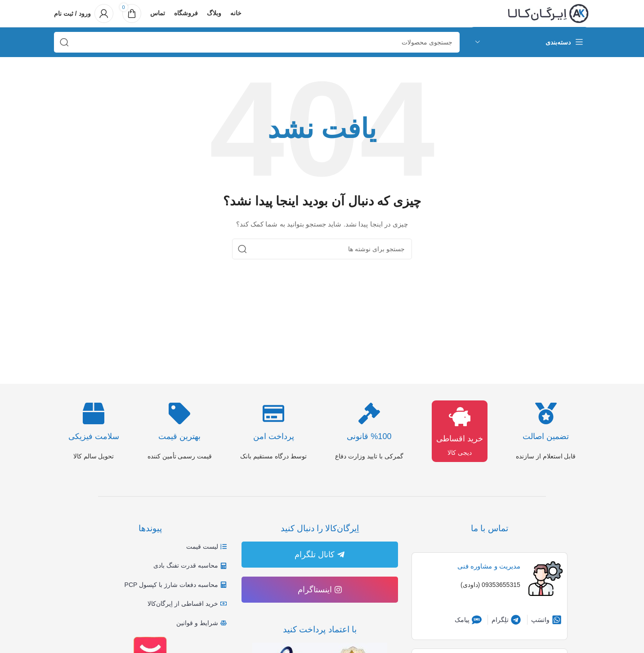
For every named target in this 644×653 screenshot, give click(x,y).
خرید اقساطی (460, 439)
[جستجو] (257, 42)
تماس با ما (490, 528)
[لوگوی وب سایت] (548, 13)
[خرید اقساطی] (460, 417)
